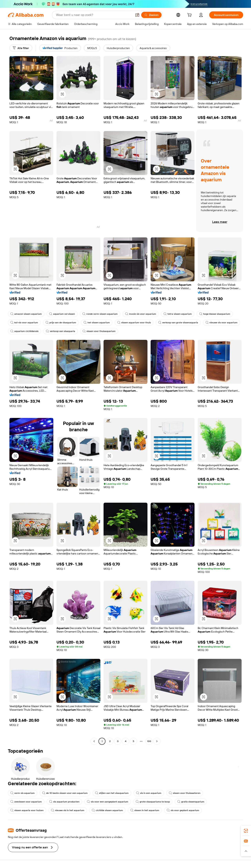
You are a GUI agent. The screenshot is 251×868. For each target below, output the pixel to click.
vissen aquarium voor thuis (134, 323)
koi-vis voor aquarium (24, 323)
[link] (246, 831)
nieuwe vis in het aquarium (68, 810)
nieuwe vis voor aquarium (221, 323)
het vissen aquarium (97, 323)
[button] (137, 15)
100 (149, 741)
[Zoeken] (151, 15)
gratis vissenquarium (191, 802)
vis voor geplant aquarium (183, 810)
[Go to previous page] (94, 741)
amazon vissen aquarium (26, 314)
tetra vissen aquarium (178, 314)
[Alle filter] (21, 48)
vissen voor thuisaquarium (99, 331)
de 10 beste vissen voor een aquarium (65, 793)
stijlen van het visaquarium (112, 793)
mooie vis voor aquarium (141, 314)
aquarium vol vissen (62, 314)
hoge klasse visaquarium (215, 314)
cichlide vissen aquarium (107, 810)
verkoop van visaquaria (60, 331)
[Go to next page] (157, 741)
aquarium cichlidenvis (24, 331)
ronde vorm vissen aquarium (100, 314)
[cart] (190, 15)
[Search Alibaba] (94, 15)
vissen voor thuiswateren (185, 793)
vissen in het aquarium (145, 810)
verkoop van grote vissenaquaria (178, 323)
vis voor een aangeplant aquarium (108, 802)
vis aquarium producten (64, 802)
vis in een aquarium (149, 793)
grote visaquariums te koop (153, 802)
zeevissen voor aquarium (26, 802)
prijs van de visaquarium (61, 323)
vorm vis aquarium (23, 793)
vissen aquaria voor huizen (27, 810)
